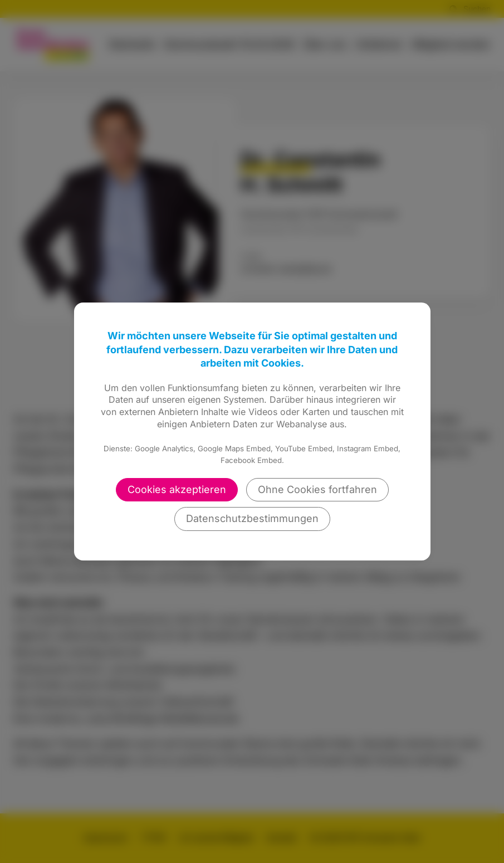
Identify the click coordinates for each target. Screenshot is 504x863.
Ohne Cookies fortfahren (317, 489)
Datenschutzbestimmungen (252, 518)
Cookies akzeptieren (177, 489)
